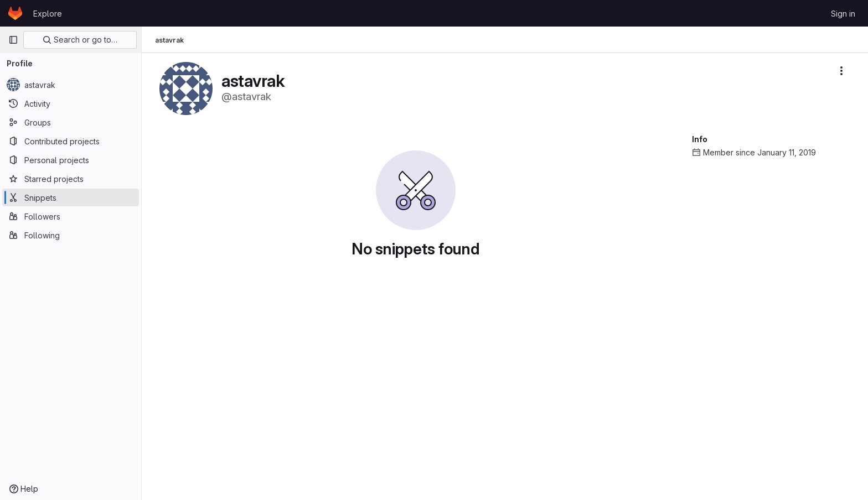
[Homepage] (15, 13)
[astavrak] (71, 85)
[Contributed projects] (71, 141)
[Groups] (71, 122)
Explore (48, 14)
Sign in (843, 14)
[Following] (71, 235)
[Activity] (71, 103)
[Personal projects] (71, 160)
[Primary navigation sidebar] (13, 40)
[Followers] (71, 216)
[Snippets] (71, 197)
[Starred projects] (71, 179)
